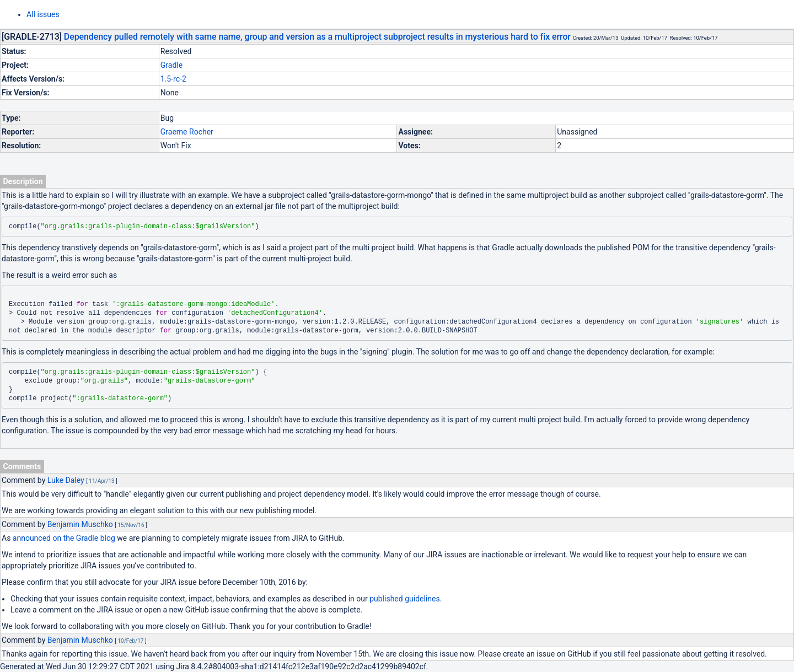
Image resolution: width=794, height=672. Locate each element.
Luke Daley (66, 480)
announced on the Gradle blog (64, 538)
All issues (43, 14)
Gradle (171, 65)
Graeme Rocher (187, 132)
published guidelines (404, 599)
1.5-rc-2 (173, 79)
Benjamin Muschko (80, 524)
